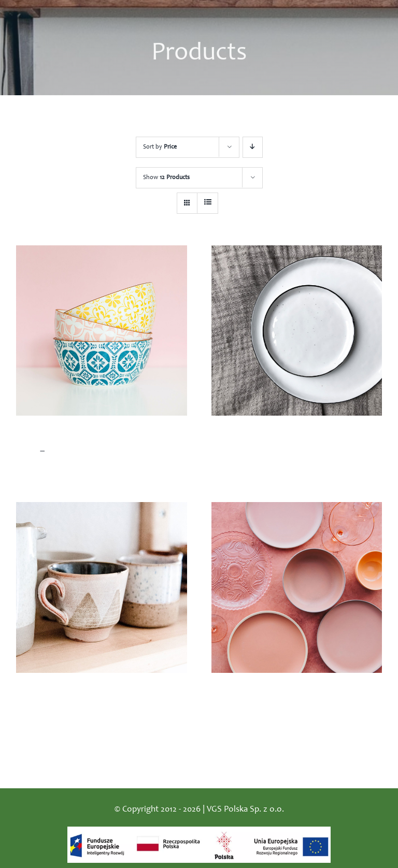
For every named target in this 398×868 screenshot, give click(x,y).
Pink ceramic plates (249, 694)
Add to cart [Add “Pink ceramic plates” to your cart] (233, 729)
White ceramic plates (252, 436)
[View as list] (208, 203)
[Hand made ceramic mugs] (102, 587)
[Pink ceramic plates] (297, 587)
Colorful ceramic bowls (61, 436)
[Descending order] (253, 147)
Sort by (160, 147)
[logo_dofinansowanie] (199, 832)
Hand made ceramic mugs (67, 694)
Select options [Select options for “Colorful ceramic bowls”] (42, 473)
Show (166, 178)
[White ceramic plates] (297, 331)
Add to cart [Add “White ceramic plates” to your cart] (233, 473)
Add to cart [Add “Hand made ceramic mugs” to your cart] (38, 729)
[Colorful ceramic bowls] (102, 331)
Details (178, 473)
